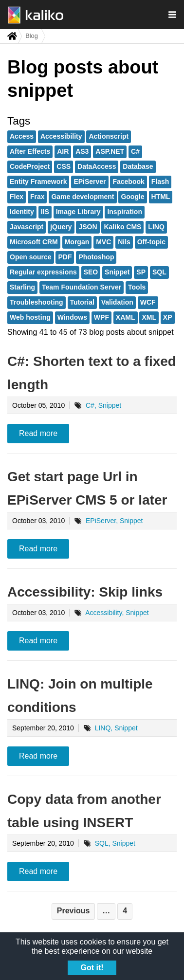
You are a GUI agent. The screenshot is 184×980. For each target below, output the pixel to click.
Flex (17, 197)
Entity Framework (38, 181)
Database (138, 166)
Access (22, 136)
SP (141, 272)
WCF (148, 302)
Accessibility (61, 136)
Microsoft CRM (34, 242)
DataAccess (97, 166)
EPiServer (90, 181)
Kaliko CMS (122, 227)
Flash (160, 181)
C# (135, 151)
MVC (103, 242)
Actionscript (109, 136)
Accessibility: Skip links (85, 592)
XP (168, 317)
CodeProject (30, 166)
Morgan (77, 242)
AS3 (82, 151)
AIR (63, 151)
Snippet (117, 272)
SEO (91, 272)
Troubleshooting (37, 302)
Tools (137, 287)
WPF (101, 317)
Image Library (78, 212)
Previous (74, 911)
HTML (161, 197)
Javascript (27, 227)
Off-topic (151, 242)
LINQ (156, 227)
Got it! (92, 968)
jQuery (61, 227)
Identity (22, 212)
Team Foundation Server (82, 287)
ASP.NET (110, 151)
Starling (22, 287)
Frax (37, 197)
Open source (31, 257)
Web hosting (30, 317)
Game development (83, 197)
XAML (126, 317)
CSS (64, 166)
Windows (72, 317)
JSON (88, 227)
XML (149, 317)
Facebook (128, 181)
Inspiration (125, 212)
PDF (65, 257)
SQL (159, 272)
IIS (45, 212)
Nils (124, 242)
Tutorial (82, 302)
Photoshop (96, 257)
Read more (38, 433)
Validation (117, 302)
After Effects (30, 151)
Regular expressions (43, 272)
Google (132, 197)
